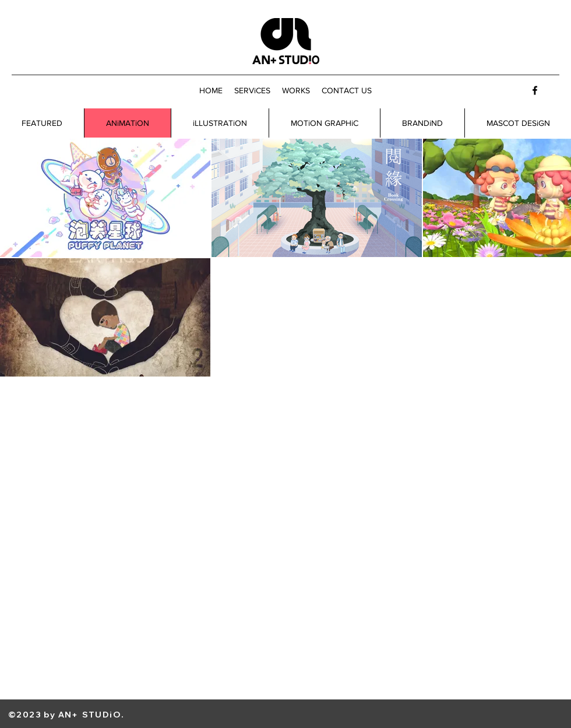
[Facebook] (535, 90)
